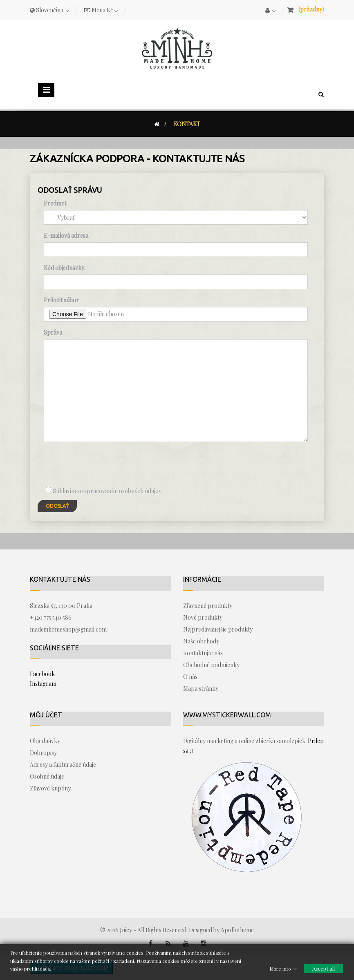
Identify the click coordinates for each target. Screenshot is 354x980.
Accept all (324, 968)
